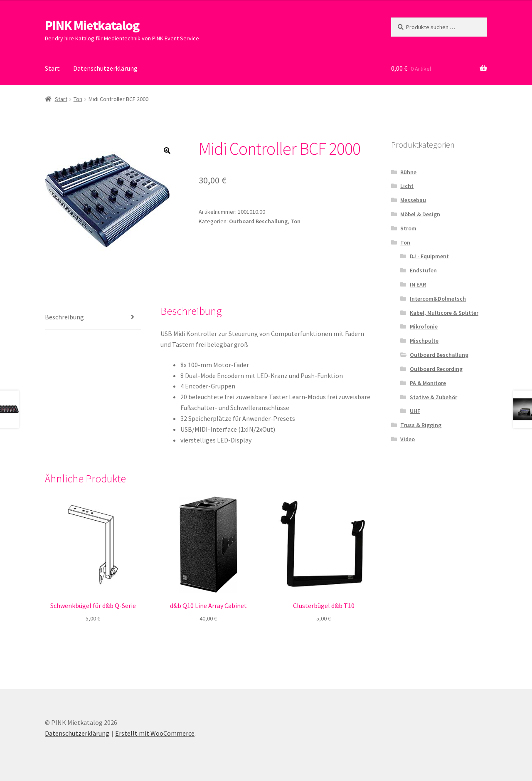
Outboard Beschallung (258, 221)
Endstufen (423, 270)
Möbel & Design (420, 214)
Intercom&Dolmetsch (438, 299)
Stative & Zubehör (433, 397)
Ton (78, 99)
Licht (407, 186)
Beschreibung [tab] (64, 317)
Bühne (408, 172)
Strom (408, 228)
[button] (167, 151)
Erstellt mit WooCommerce (155, 733)
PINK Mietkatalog (92, 25)
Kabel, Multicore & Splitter (444, 313)
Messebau (413, 200)
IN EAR (418, 284)
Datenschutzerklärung (105, 68)
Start (52, 68)
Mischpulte (424, 341)
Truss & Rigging (421, 425)
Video (408, 439)
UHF (415, 411)
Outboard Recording (436, 369)
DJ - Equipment (429, 256)
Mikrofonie (424, 326)
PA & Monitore (428, 383)
